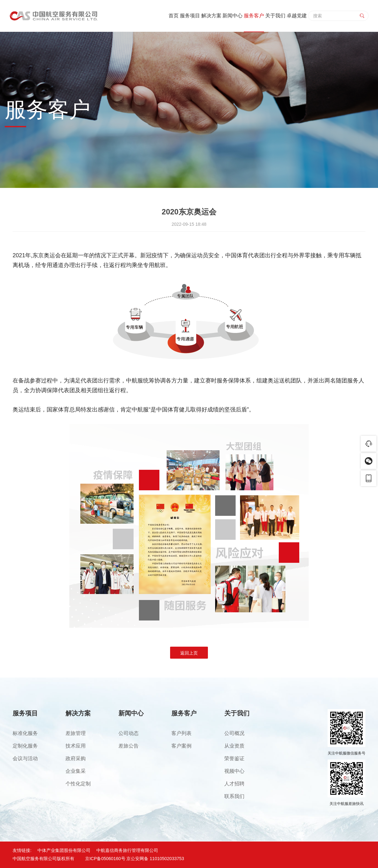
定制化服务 (25, 746)
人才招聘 (234, 784)
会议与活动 (25, 758)
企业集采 (76, 771)
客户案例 (181, 746)
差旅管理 (76, 733)
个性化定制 (78, 784)
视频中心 (234, 771)
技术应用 (76, 746)
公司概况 (234, 733)
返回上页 (189, 653)
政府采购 (76, 758)
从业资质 (234, 746)
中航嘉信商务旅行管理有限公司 (127, 850)
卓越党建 (297, 16)
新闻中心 (232, 16)
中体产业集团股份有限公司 (64, 850)
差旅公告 (129, 746)
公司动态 (129, 733)
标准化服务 (25, 733)
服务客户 (254, 16)
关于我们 (275, 16)
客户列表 (181, 733)
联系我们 (234, 796)
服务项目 (190, 16)
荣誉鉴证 (234, 758)
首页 (174, 16)
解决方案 (211, 16)
